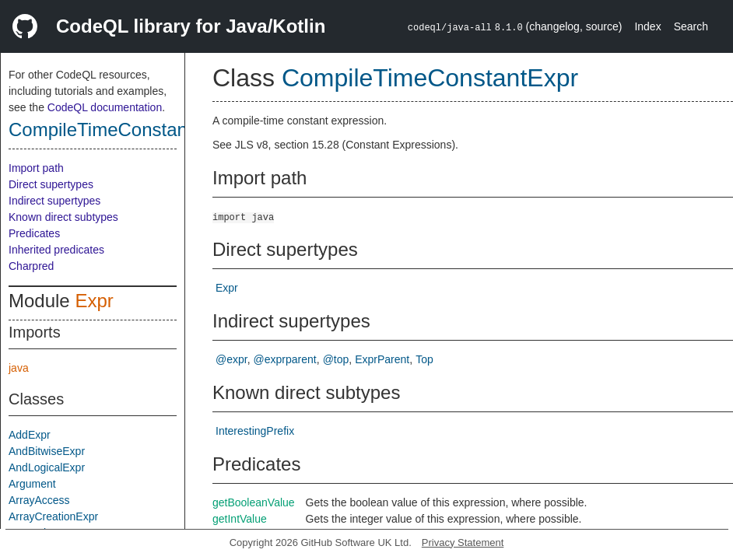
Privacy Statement (463, 542)
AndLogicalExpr (47, 467)
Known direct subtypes (63, 217)
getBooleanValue (254, 502)
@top (336, 359)
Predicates (34, 233)
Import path (36, 168)
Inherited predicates (56, 250)
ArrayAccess (39, 500)
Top (424, 359)
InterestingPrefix (255, 431)
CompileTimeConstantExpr (120, 129)
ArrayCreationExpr (53, 516)
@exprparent (285, 359)
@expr (231, 359)
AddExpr (30, 435)
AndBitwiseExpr (47, 451)
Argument (32, 484)
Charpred (31, 266)
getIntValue (240, 519)
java (19, 368)
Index (647, 26)
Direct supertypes (51, 184)
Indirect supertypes (54, 201)
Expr (94, 301)
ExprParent (382, 359)
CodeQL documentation (105, 107)
